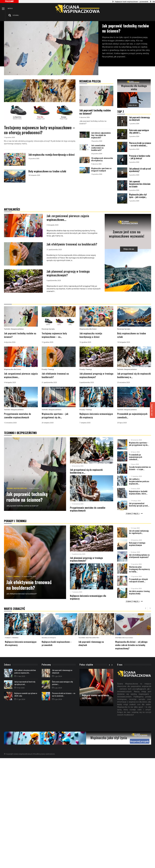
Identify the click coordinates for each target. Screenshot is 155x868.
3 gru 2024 (57, 699)
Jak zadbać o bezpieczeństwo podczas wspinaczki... (25, 671)
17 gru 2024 (20, 699)
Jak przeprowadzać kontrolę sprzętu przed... (25, 683)
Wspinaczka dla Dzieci (88, 329)
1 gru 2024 (57, 676)
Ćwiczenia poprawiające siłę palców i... (62, 683)
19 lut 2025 (19, 688)
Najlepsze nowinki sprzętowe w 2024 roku (26, 694)
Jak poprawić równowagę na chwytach (62, 671)
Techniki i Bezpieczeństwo (14, 329)
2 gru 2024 (57, 688)
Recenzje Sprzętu (48, 329)
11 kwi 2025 (20, 676)
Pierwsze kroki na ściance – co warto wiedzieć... (64, 694)
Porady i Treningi (48, 369)
